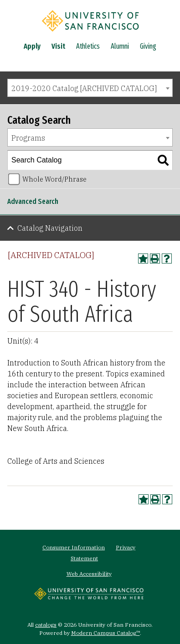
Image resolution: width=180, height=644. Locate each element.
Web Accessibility (89, 574)
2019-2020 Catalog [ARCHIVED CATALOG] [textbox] (84, 88)
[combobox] (90, 88)
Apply (32, 46)
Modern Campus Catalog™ (105, 633)
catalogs (46, 625)
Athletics (88, 46)
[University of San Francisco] (90, 33)
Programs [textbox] (28, 138)
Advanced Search (33, 201)
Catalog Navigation (50, 228)
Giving (148, 46)
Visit (58, 46)
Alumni (120, 46)
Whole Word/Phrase (54, 179)
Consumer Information (74, 547)
